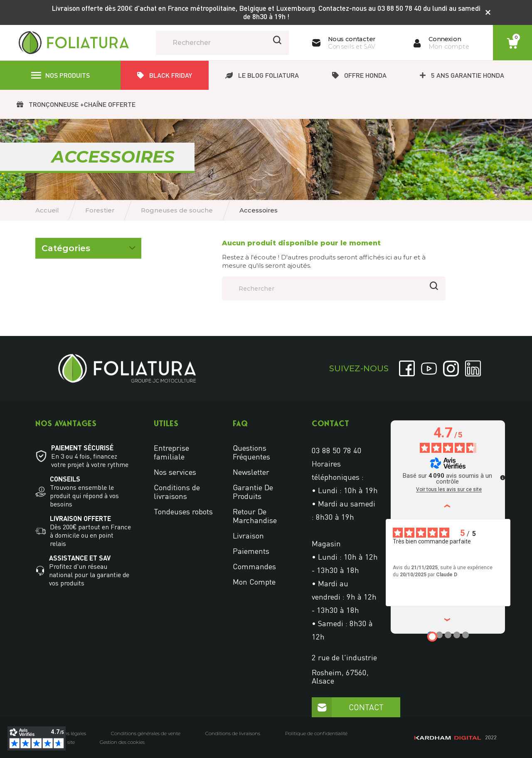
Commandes (254, 566)
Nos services (175, 472)
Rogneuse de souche (70, 276)
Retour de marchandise (255, 516)
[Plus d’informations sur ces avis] (502, 477)
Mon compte (254, 582)
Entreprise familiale (171, 452)
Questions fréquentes (251, 452)
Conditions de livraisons (177, 492)
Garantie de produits (253, 492)
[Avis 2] (439, 635)
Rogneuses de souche (72, 257)
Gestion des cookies (122, 742)
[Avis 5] (465, 635)
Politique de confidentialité (316, 733)
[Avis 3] (448, 635)
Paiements (251, 551)
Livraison (248, 536)
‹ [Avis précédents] (448, 506)
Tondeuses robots (183, 511)
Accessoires (59, 289)
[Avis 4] (457, 635)
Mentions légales (67, 733)
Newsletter (251, 472)
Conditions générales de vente (146, 733)
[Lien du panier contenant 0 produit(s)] (512, 43)
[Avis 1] (432, 637)
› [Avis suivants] (448, 620)
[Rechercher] (222, 43)
